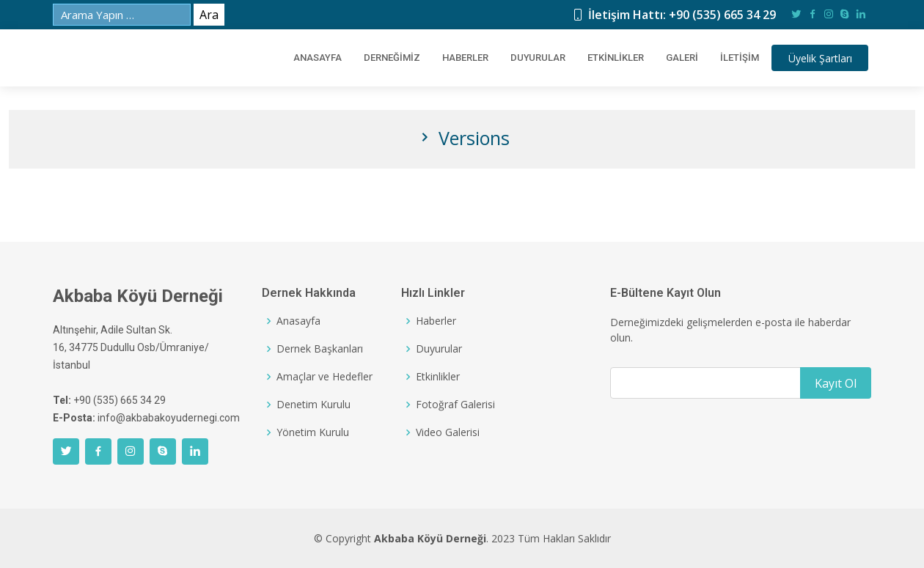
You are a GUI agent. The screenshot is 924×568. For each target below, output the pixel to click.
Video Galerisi (448, 432)
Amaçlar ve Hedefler (324, 377)
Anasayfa (298, 321)
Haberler (459, 58)
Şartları (821, 58)
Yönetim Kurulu (313, 432)
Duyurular (531, 58)
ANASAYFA (311, 58)
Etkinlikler (609, 58)
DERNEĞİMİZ (385, 58)
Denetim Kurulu (313, 405)
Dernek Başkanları (320, 349)
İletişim (733, 58)
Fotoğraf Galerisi (455, 405)
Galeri (675, 58)
